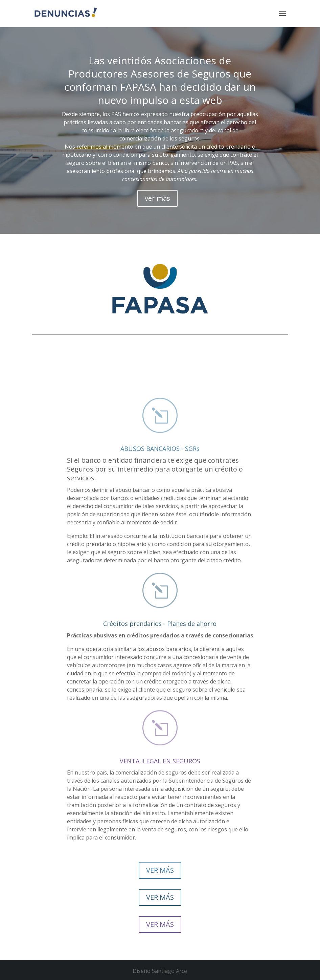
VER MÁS (160, 870)
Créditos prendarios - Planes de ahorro (160, 624)
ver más (157, 198)
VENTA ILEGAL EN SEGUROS (160, 761)
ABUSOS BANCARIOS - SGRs (160, 449)
